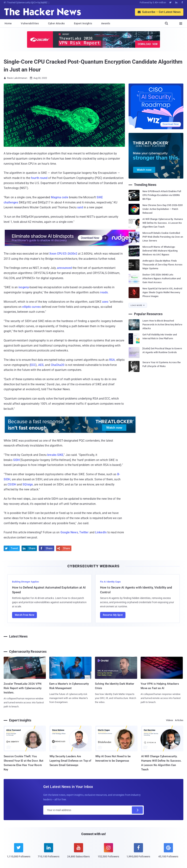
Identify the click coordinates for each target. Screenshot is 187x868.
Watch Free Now (24, 615)
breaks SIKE (55, 455)
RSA (112, 360)
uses (105, 302)
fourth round (39, 178)
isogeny (24, 287)
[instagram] (108, 853)
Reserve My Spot (113, 615)
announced (64, 268)
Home (8, 23)
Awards (106, 23)
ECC (33, 365)
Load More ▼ (138, 305)
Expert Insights (83, 23)
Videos (170, 720)
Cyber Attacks (56, 23)
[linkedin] (49, 853)
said (80, 207)
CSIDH (12, 484)
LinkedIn (101, 532)
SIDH (16, 460)
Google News (69, 532)
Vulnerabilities (30, 23)
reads (104, 292)
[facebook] (138, 853)
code (65, 197)
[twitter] (19, 853)
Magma (56, 197)
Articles (179, 720)
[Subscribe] (137, 810)
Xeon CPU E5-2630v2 (63, 254)
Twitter (84, 532)
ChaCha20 (58, 365)
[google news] (168, 851)
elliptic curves (32, 307)
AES (41, 365)
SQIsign (28, 484)
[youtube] (79, 853)
